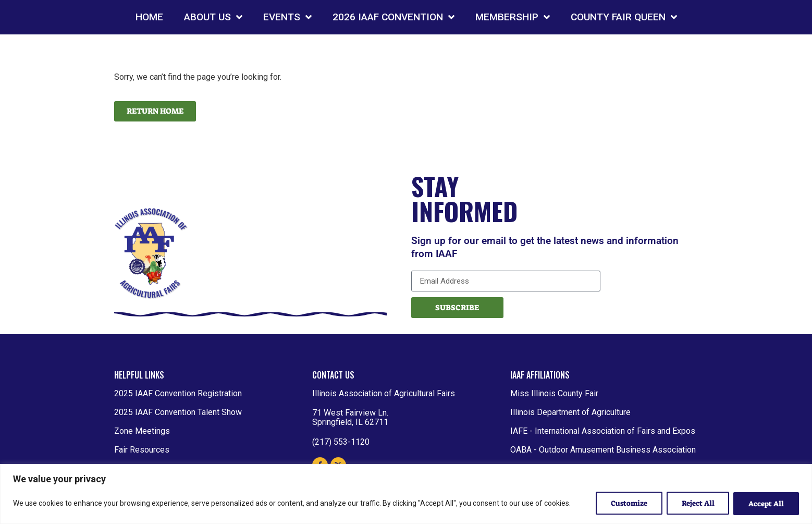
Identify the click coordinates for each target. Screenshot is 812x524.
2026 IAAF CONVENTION (393, 17)
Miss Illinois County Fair (554, 393)
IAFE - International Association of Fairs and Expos (603, 431)
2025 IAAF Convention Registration (178, 393)
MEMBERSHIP (513, 17)
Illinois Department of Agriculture (570, 412)
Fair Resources (142, 450)
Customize (628, 504)
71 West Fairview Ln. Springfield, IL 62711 (350, 417)
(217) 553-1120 (341, 442)
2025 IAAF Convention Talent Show (178, 412)
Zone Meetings (142, 431)
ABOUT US (213, 17)
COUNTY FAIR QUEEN (624, 17)
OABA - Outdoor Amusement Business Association (603, 450)
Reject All (698, 504)
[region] (406, 494)
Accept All (766, 504)
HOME (149, 17)
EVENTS (287, 17)
